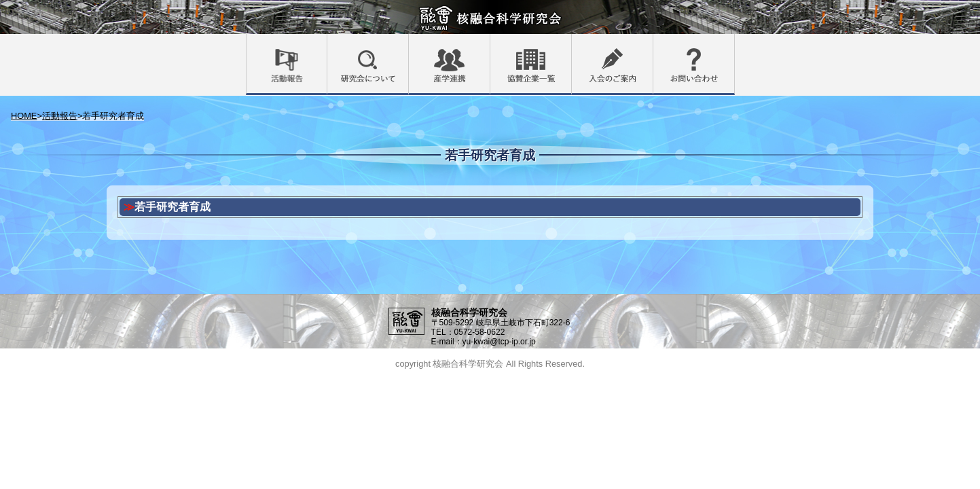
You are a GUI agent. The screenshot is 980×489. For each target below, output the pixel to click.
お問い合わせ (734, 42)
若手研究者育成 (173, 207)
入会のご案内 (653, 42)
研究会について (409, 42)
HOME (24, 116)
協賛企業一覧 (571, 42)
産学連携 (490, 42)
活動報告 (327, 42)
